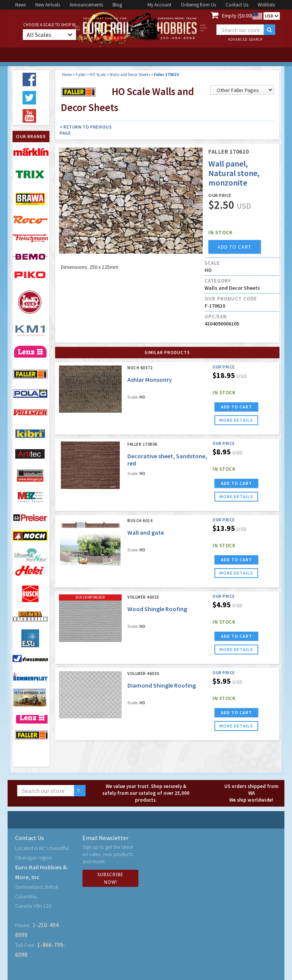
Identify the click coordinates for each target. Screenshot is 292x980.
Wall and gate (146, 532)
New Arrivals (48, 5)
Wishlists (266, 5)
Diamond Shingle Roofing (162, 685)
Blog (117, 5)
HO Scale (98, 75)
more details (236, 420)
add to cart (234, 247)
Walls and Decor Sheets (130, 75)
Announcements (86, 5)
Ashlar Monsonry (150, 380)
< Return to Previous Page (86, 130)
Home (67, 75)
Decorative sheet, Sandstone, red (167, 460)
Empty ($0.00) (237, 16)
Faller (81, 75)
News (21, 5)
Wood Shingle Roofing (157, 609)
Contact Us (237, 5)
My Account (159, 5)
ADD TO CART (236, 407)
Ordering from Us (198, 5)
